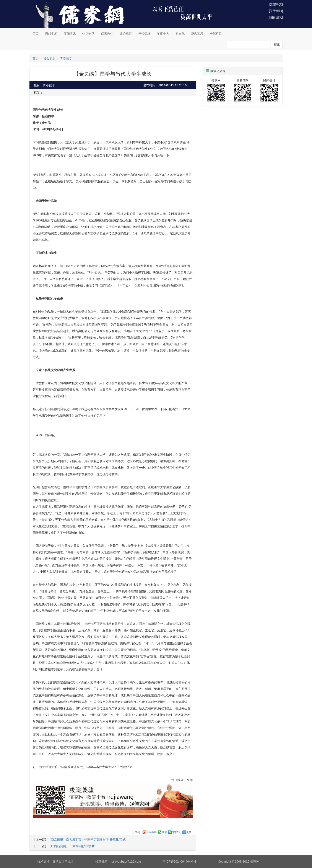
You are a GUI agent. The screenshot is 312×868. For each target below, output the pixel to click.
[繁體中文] (276, 4)
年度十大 (163, 34)
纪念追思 (197, 34)
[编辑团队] (276, 17)
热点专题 (88, 34)
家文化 (180, 34)
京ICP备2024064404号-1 (179, 861)
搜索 (277, 44)
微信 (164, 832)
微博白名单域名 (63, 861)
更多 (189, 832)
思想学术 (51, 34)
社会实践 (49, 58)
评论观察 (126, 34)
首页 (36, 34)
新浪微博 (151, 832)
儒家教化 (107, 34)
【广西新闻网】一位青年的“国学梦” (72, 846)
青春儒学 (66, 58)
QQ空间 (176, 832)
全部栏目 (216, 34)
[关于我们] (276, 11)
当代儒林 (144, 34)
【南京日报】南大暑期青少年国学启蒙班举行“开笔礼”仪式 (87, 840)
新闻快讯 (70, 34)
